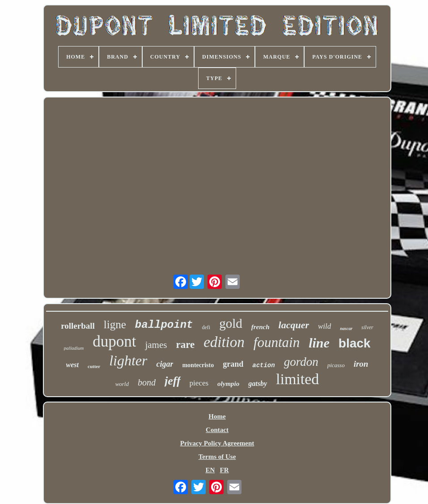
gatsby (258, 383)
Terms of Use (217, 457)
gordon (301, 362)
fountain (277, 342)
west (72, 365)
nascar (346, 328)
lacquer (294, 325)
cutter (94, 366)
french (261, 327)
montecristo (198, 365)
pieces (199, 383)
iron (361, 364)
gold (231, 323)
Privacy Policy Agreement (217, 443)
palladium (74, 348)
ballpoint (164, 325)
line (319, 343)
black (355, 343)
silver (367, 327)
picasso (336, 365)
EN (210, 470)
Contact (217, 430)
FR (225, 470)
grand (233, 364)
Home (217, 416)
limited (297, 379)
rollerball (78, 326)
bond (147, 382)
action (263, 365)
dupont (114, 341)
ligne (115, 324)
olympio (228, 384)
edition (224, 342)
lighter (128, 360)
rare (185, 345)
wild (324, 326)
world (122, 384)
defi (206, 327)
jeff (173, 381)
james (156, 345)
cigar (165, 364)
